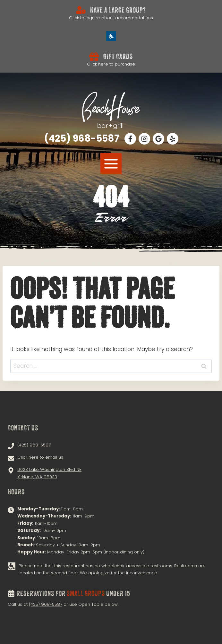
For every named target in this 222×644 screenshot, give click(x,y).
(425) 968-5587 (46, 604)
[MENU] (111, 164)
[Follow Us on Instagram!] (144, 139)
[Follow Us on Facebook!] (130, 139)
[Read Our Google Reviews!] (158, 139)
